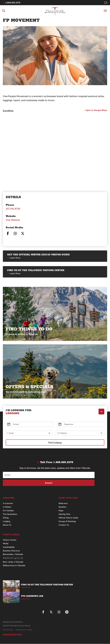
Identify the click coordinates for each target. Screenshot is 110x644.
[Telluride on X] (23, 235)
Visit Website (13, 220)
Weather (62, 507)
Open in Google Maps (96, 110)
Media (6, 544)
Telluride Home (55, 11)
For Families (8, 511)
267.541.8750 (13, 209)
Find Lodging (55, 443)
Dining (6, 518)
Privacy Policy (8, 630)
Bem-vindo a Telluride (13, 562)
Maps (61, 511)
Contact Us (64, 525)
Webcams (63, 504)
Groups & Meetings (67, 522)
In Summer (8, 504)
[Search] (4, 11)
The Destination (10, 514)
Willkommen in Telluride (14, 566)
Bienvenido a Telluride (13, 555)
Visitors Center (10, 540)
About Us (7, 525)
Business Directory (11, 551)
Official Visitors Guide (69, 518)
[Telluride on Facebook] (8, 235)
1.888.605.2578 (13, 3)
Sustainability (9, 547)
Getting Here (65, 514)
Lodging (7, 522)
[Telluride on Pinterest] (67, 612)
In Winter (7, 507)
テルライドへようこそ (13, 558)
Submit (49, 483)
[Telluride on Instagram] (15, 235)
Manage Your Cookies (24, 630)
